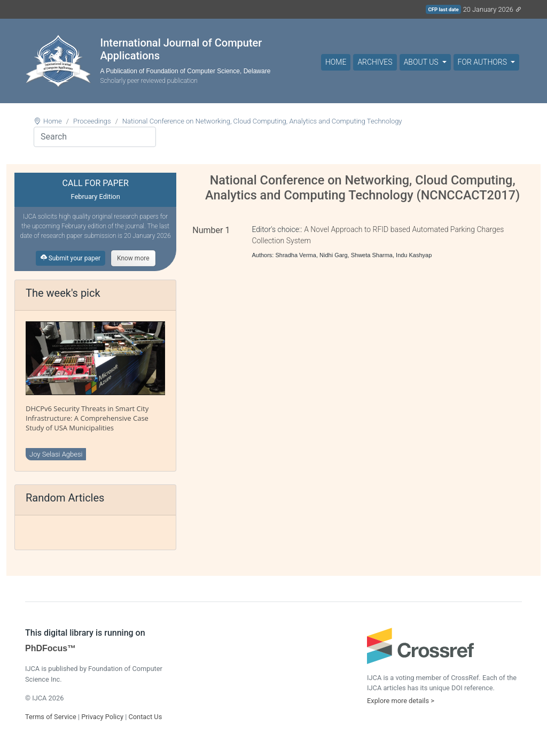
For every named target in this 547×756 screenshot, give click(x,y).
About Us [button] (422, 62)
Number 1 (211, 230)
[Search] (95, 137)
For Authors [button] (483, 62)
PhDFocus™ (50, 648)
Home (336, 62)
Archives (375, 62)
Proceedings (92, 121)
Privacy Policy (102, 717)
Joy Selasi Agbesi (56, 454)
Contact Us (145, 717)
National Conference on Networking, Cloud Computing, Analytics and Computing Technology (262, 121)
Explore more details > (401, 701)
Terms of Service (51, 717)
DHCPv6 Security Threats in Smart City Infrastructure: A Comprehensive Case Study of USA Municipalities (87, 418)
